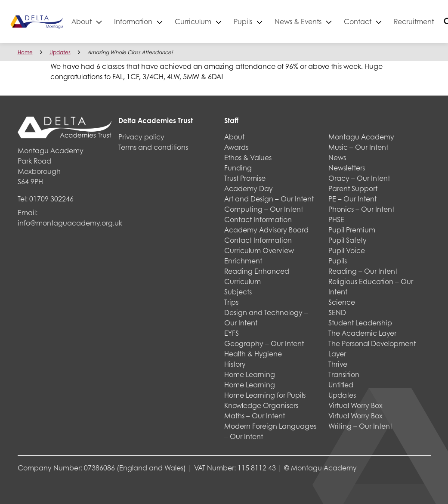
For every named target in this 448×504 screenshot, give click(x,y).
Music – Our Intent (358, 147)
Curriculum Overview (259, 250)
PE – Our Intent (352, 199)
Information (160, 21)
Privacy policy (141, 137)
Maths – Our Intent (255, 416)
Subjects (238, 292)
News (337, 157)
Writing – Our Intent (360, 426)
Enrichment (243, 261)
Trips (231, 302)
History (235, 364)
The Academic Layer (362, 333)
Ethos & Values (248, 157)
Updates (60, 52)
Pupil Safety (348, 240)
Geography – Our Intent (264, 343)
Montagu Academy (361, 137)
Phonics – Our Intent (361, 209)
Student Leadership (360, 323)
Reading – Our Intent (363, 271)
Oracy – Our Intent (359, 178)
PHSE (336, 219)
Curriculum (220, 21)
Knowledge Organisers (261, 405)
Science (342, 302)
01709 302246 (51, 199)
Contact (385, 21)
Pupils (270, 21)
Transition (344, 374)
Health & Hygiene (253, 354)
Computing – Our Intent (264, 209)
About (109, 21)
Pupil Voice (347, 250)
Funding (238, 168)
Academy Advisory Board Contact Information (266, 235)
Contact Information (258, 219)
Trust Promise (245, 178)
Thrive (338, 364)
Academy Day (249, 188)
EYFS (232, 333)
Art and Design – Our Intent (269, 199)
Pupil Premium (352, 230)
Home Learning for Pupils (265, 395)
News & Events (325, 21)
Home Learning (250, 374)
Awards (236, 147)
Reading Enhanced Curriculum (257, 276)
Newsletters (347, 168)
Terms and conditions (153, 147)
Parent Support (353, 188)
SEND (337, 312)
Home (25, 52)
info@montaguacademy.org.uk (70, 223)
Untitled (341, 385)
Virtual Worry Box (355, 405)
